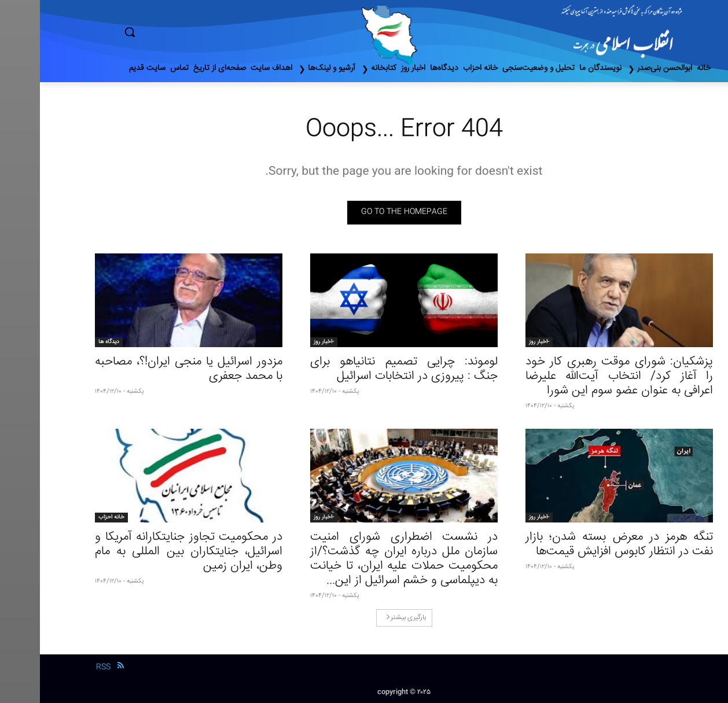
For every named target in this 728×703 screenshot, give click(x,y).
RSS (63, 667)
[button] (179, 32)
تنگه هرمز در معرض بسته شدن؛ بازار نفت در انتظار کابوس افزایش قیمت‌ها (579, 544)
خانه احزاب (71, 517)
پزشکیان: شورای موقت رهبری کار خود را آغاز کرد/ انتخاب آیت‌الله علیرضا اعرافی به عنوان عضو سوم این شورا (579, 376)
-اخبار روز (499, 342)
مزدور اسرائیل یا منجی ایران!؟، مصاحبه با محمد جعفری (149, 369)
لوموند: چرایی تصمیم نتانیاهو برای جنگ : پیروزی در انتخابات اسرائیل (364, 369)
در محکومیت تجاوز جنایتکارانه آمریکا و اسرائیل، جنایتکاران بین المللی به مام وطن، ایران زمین (149, 552)
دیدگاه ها (69, 342)
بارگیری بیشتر (366, 618)
